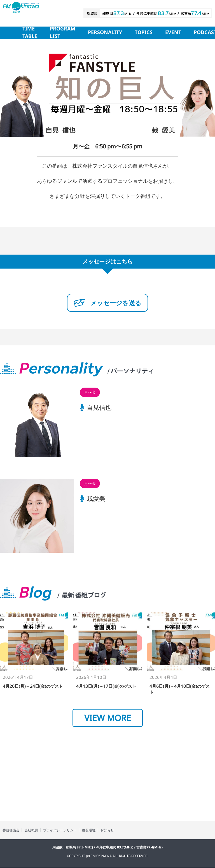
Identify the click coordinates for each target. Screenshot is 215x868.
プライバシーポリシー (61, 830)
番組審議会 (11, 830)
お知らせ (109, 830)
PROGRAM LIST (63, 33)
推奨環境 (90, 830)
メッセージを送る (107, 303)
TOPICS (144, 33)
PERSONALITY (105, 33)
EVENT (173, 33)
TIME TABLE (30, 33)
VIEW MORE (108, 718)
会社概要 (32, 830)
